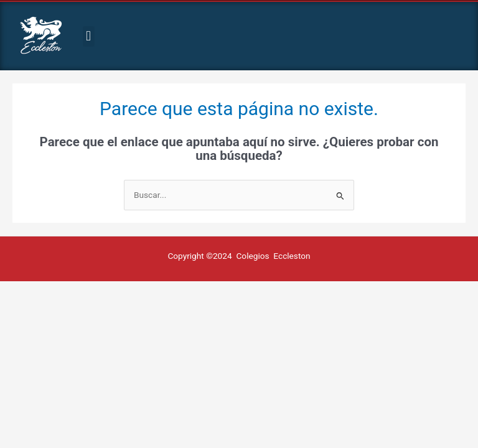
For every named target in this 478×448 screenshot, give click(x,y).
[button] (89, 36)
